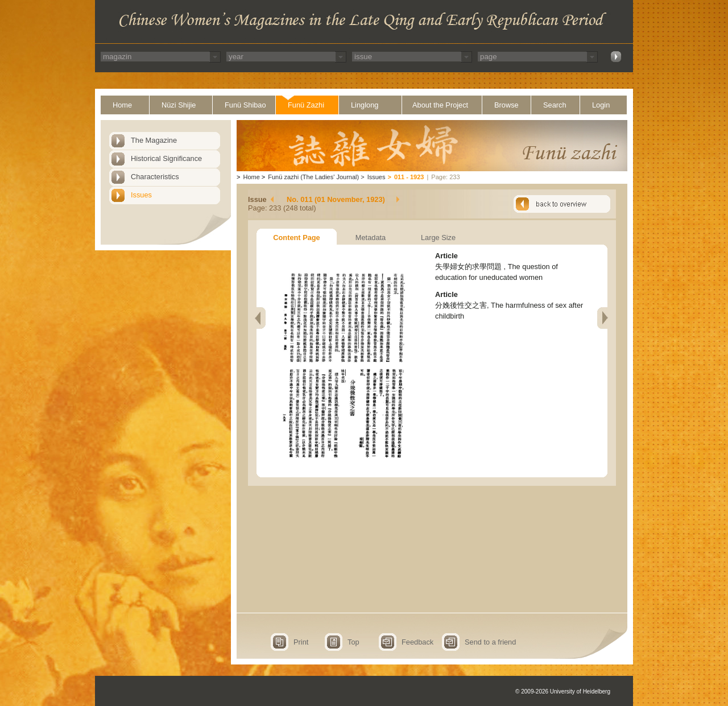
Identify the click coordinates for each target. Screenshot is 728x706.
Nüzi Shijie (179, 105)
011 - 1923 (409, 177)
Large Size (438, 238)
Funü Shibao (245, 105)
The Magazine (154, 140)
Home (122, 105)
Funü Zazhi (306, 105)
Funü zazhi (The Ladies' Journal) (313, 177)
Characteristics (155, 177)
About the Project (440, 105)
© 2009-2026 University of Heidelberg (563, 691)
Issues (141, 195)
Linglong (365, 105)
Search (555, 105)
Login (601, 105)
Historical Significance (166, 158)
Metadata (371, 238)
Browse (506, 105)
